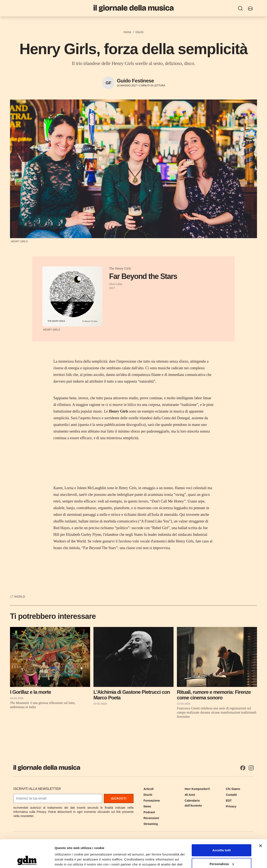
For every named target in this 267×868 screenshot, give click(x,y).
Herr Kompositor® (197, 789)
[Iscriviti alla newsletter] (250, 8)
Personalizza (222, 838)
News (147, 806)
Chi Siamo (233, 789)
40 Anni (190, 795)
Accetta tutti (222, 824)
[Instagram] (251, 768)
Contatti (231, 795)
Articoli (149, 789)
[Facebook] (243, 768)
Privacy (231, 806)
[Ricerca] (240, 8)
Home (127, 32)
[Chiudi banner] (261, 820)
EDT (229, 801)
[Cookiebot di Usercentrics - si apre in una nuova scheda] (27, 860)
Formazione (152, 801)
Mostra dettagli (66, 860)
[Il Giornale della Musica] (133, 8)
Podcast (149, 812)
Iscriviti (119, 798)
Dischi (140, 32)
